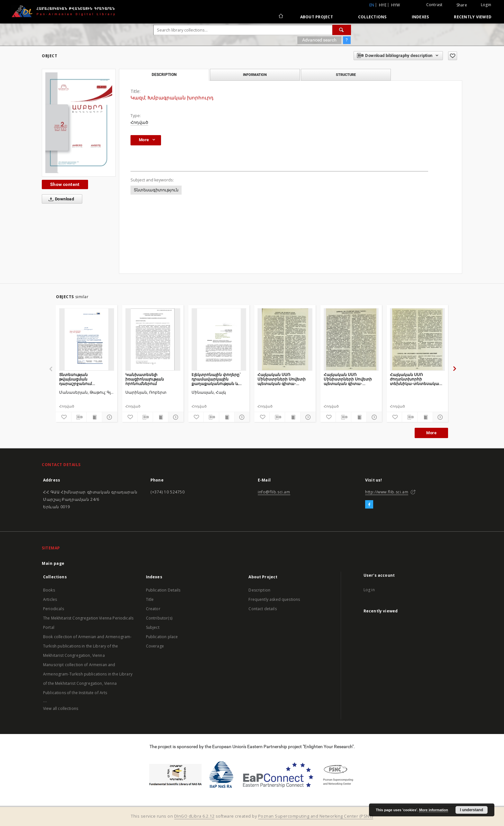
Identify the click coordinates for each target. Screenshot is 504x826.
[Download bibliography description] (79, 417)
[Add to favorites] (453, 56)
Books (49, 590)
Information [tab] (255, 75)
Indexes (420, 17)
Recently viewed (473, 17)
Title (150, 599)
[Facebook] (369, 505)
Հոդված (139, 122)
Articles (50, 599)
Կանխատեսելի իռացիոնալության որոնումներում (145, 379)
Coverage (155, 646)
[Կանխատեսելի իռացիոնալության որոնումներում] (153, 339)
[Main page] (280, 17)
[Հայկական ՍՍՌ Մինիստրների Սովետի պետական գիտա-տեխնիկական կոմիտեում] (285, 339)
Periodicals (54, 609)
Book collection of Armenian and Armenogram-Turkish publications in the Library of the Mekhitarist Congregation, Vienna (87, 646)
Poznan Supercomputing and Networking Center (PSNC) (316, 816)
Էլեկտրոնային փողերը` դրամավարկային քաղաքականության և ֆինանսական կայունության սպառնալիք (216, 379)
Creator (153, 609)
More (431, 433)
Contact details (262, 609)
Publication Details (163, 590)
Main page (53, 563)
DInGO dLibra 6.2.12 (194, 816)
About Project (317, 17)
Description (259, 590)
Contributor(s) (159, 618)
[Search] (342, 30)
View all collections (61, 708)
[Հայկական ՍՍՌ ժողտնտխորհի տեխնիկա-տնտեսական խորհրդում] (417, 339)
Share (462, 5)
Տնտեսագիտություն (156, 190)
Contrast (434, 5)
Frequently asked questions (274, 599)
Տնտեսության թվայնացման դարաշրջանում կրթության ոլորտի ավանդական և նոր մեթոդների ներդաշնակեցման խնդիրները (80, 379)
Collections (372, 17)
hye (383, 5)
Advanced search (319, 40)
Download (60, 199)
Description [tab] (164, 75)
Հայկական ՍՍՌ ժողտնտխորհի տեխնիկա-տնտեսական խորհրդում (416, 379)
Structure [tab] (346, 75)
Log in (369, 590)
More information (434, 810)
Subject (153, 627)
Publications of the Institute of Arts (75, 693)
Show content (65, 184)
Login (486, 5)
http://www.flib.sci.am (387, 492)
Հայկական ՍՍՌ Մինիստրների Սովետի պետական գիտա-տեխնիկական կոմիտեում (282, 379)
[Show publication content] (94, 417)
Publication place (162, 637)
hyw (396, 5)
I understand (472, 810)
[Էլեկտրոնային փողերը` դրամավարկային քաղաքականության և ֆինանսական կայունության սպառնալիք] (219, 339)
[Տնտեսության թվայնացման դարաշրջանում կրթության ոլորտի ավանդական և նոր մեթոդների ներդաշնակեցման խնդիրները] (87, 339)
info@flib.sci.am (274, 492)
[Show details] (109, 417)
